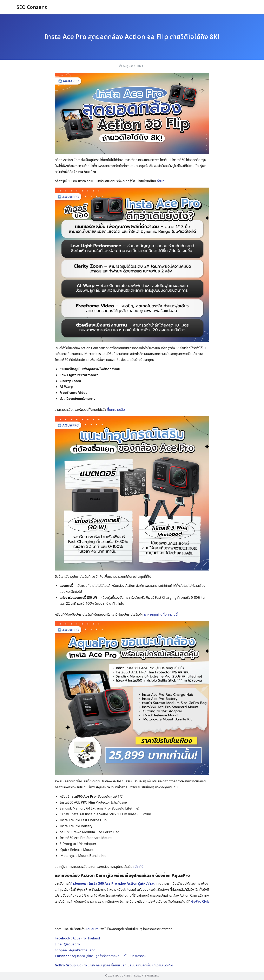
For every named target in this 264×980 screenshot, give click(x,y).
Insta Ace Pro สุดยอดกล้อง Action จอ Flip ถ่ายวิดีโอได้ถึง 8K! (132, 37)
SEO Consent (32, 7)
